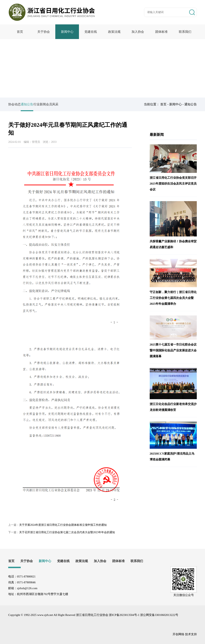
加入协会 (138, 32)
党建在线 (91, 32)
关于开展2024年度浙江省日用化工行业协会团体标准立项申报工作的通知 (63, 525)
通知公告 (191, 104)
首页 (20, 32)
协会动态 (14, 104)
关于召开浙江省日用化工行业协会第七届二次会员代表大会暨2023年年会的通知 (67, 532)
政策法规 (114, 32)
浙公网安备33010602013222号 (159, 615)
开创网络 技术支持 (185, 634)
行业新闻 (51, 104)
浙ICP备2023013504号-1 (124, 615)
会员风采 (70, 104)
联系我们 (185, 32)
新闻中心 (67, 32)
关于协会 (44, 32)
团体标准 (161, 32)
